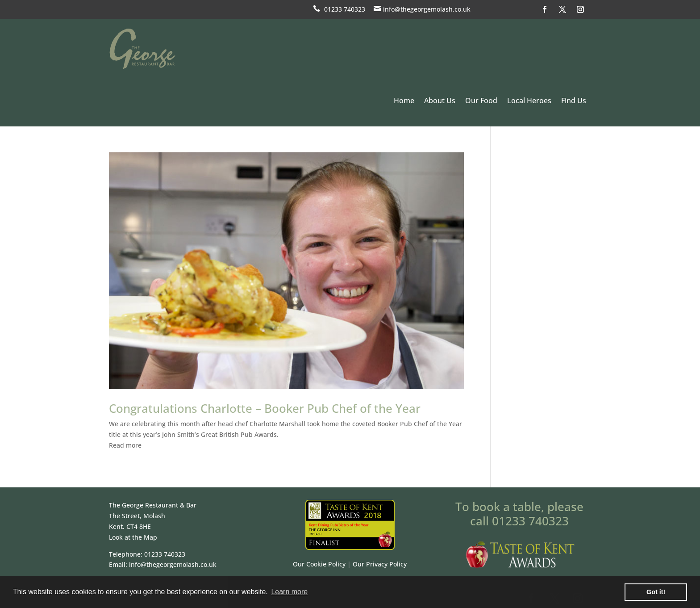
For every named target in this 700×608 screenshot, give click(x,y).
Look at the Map (133, 537)
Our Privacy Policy (380, 564)
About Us (440, 101)
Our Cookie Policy (319, 564)
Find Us (574, 101)
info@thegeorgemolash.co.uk (427, 9)
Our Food (481, 101)
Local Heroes (529, 101)
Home (404, 101)
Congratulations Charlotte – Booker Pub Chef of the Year (265, 408)
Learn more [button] (289, 592)
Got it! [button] (656, 592)
